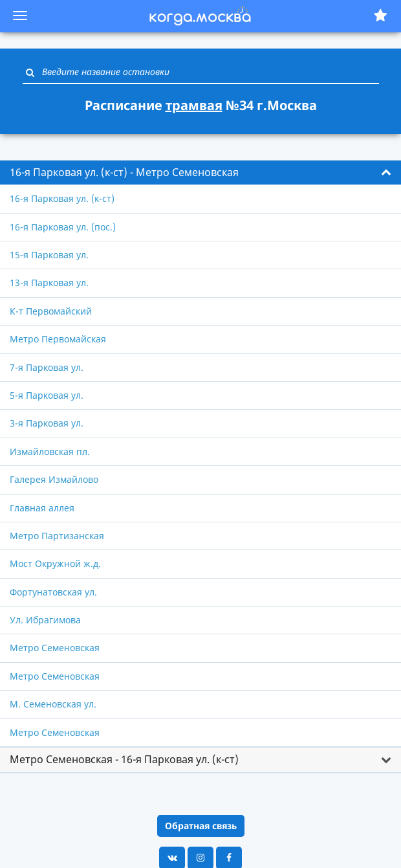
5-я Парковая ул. (47, 395)
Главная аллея (42, 508)
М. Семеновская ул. (53, 704)
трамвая (194, 105)
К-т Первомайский (51, 311)
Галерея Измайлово (54, 479)
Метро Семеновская (55, 648)
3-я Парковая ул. (47, 423)
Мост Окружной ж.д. (55, 563)
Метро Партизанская (57, 536)
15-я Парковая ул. (49, 255)
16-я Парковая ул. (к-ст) (62, 198)
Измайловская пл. (50, 451)
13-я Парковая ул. (49, 283)
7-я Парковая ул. (47, 367)
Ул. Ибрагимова (45, 620)
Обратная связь (201, 826)
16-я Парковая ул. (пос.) (63, 227)
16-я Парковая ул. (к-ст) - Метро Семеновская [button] (124, 172)
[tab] (200, 173)
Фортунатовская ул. (53, 592)
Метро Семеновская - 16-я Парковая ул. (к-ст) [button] (124, 759)
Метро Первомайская (58, 339)
